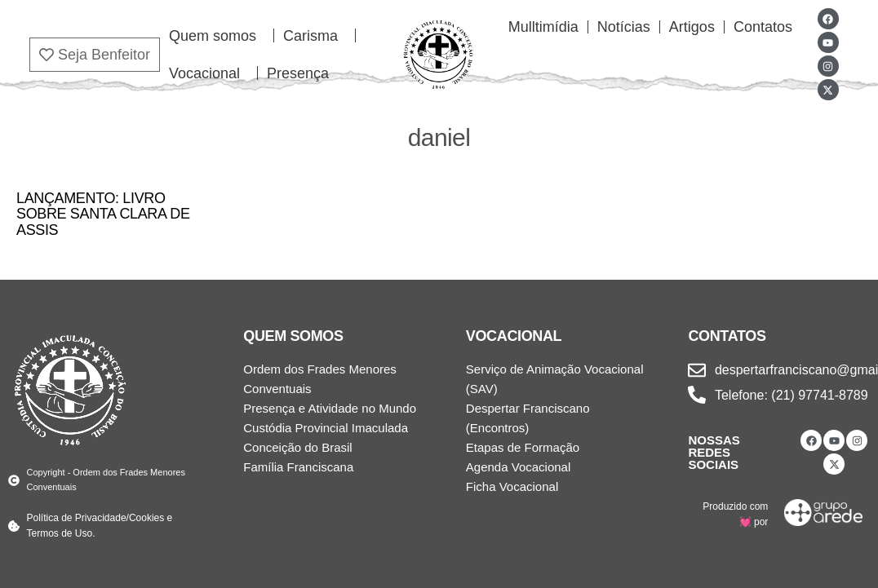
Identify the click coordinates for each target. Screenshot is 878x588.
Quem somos (217, 36)
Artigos (692, 27)
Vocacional (208, 73)
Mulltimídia (543, 27)
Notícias (624, 27)
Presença (298, 73)
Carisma (315, 36)
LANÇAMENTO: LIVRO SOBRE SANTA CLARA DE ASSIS (103, 214)
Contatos (763, 27)
